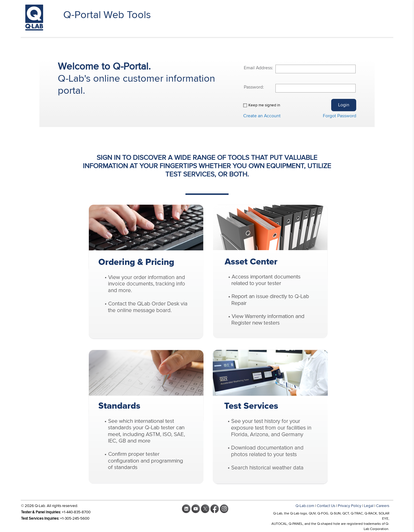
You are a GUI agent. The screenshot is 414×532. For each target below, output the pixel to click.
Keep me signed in (264, 105)
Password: (254, 87)
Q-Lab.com (305, 506)
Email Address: (258, 68)
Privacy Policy (350, 506)
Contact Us (326, 506)
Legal (369, 506)
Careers (383, 506)
